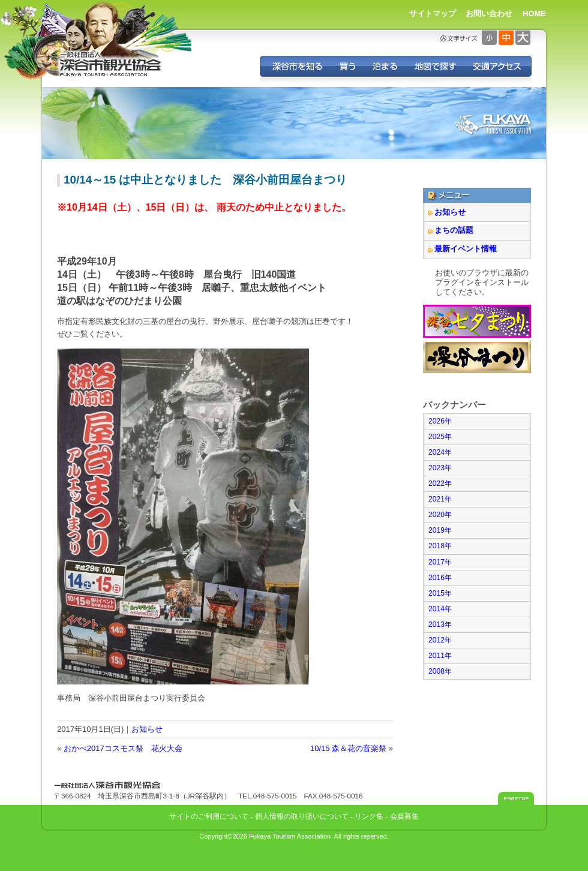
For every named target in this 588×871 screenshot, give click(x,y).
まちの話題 (454, 230)
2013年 (440, 624)
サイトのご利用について (209, 816)
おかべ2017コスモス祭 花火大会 (123, 748)
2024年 (440, 452)
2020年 (440, 515)
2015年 (440, 593)
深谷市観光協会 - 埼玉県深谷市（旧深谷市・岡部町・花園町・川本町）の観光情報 (111, 65)
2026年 (440, 421)
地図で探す (435, 66)
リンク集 (369, 816)
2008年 (440, 671)
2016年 (440, 578)
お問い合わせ (489, 13)
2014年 (440, 609)
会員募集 (404, 816)
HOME (534, 13)
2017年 (440, 562)
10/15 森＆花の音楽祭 (348, 748)
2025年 (440, 437)
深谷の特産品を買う (347, 66)
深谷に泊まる (385, 66)
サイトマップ (433, 13)
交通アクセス (498, 66)
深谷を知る (295, 66)
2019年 (440, 530)
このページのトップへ (516, 798)
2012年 (440, 640)
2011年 (440, 656)
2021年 (440, 499)
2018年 (440, 546)
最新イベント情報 (466, 249)
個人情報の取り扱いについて (302, 816)
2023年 (440, 468)
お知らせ (147, 729)
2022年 (440, 483)
